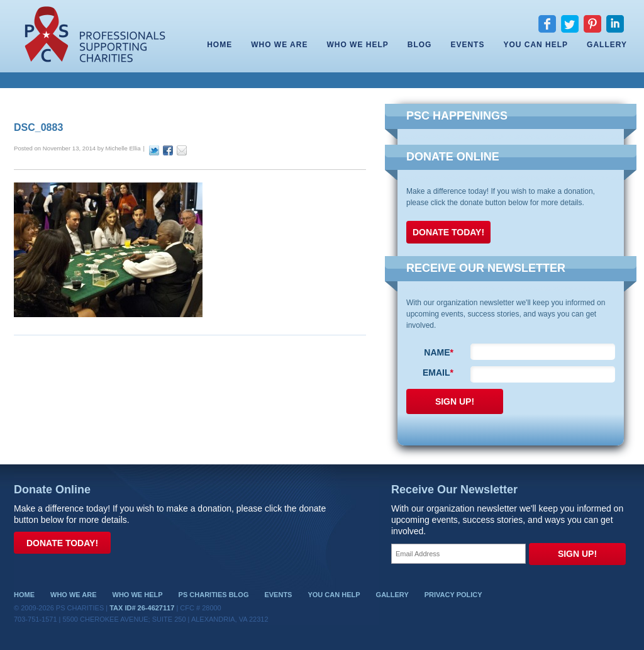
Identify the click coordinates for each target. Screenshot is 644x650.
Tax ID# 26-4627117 (142, 608)
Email (438, 373)
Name (439, 352)
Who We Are (279, 45)
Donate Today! (448, 232)
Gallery (607, 45)
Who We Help (357, 45)
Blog (420, 45)
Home (219, 45)
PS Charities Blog (214, 595)
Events (467, 45)
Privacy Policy (453, 595)
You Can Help (536, 45)
